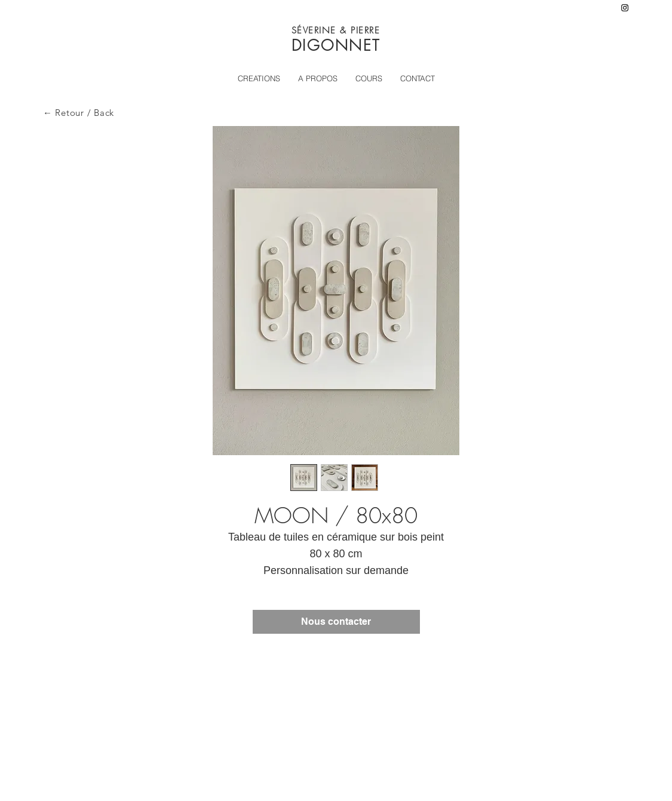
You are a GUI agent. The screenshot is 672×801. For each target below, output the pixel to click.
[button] (369, 78)
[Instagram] (625, 8)
